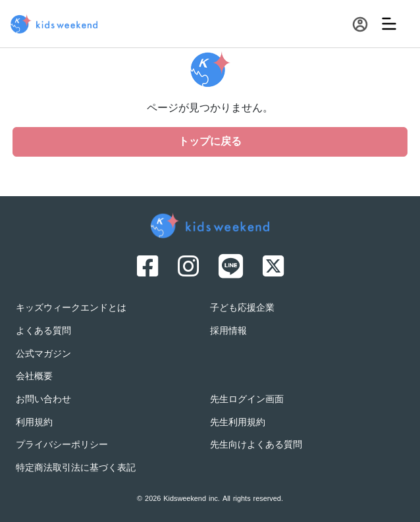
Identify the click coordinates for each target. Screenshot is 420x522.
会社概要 (34, 377)
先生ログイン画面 (247, 400)
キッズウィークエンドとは (71, 308)
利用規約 (34, 423)
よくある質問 (43, 331)
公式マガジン (43, 354)
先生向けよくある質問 (256, 445)
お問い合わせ (43, 400)
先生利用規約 (238, 423)
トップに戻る (210, 142)
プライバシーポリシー (62, 445)
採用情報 (228, 331)
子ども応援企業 (242, 308)
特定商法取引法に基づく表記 (76, 468)
